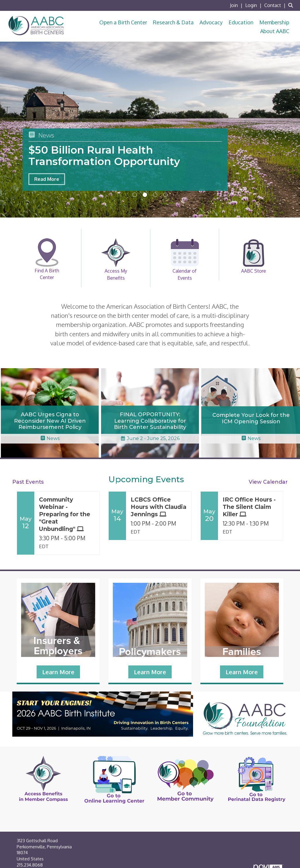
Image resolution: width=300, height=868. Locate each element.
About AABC (275, 31)
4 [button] (165, 195)
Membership (274, 22)
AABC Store (253, 256)
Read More (47, 179)
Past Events (28, 482)
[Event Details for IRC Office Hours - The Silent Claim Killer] (251, 507)
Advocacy (211, 22)
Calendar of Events (185, 259)
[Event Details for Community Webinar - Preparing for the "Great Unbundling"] (67, 514)
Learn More (58, 672)
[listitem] (237, 5)
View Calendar (268, 482)
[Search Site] (292, 5)
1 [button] (135, 195)
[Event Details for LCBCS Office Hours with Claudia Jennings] (159, 507)
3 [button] (155, 195)
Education (241, 22)
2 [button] (145, 195)
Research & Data (173, 22)
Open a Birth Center (123, 22)
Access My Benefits (116, 259)
